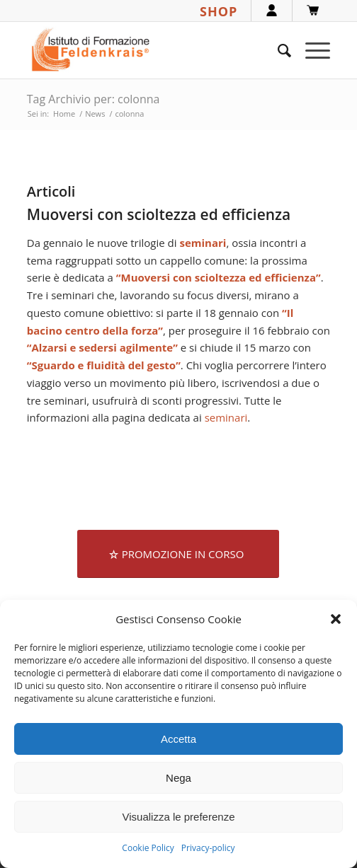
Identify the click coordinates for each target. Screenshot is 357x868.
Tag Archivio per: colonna (93, 99)
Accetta (178, 739)
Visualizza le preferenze (179, 817)
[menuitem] (277, 50)
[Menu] (311, 50)
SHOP (219, 11)
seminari (226, 417)
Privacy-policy (208, 848)
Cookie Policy (148, 848)
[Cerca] (277, 50)
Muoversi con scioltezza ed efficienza (159, 214)
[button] (336, 619)
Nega (178, 778)
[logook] (148, 50)
